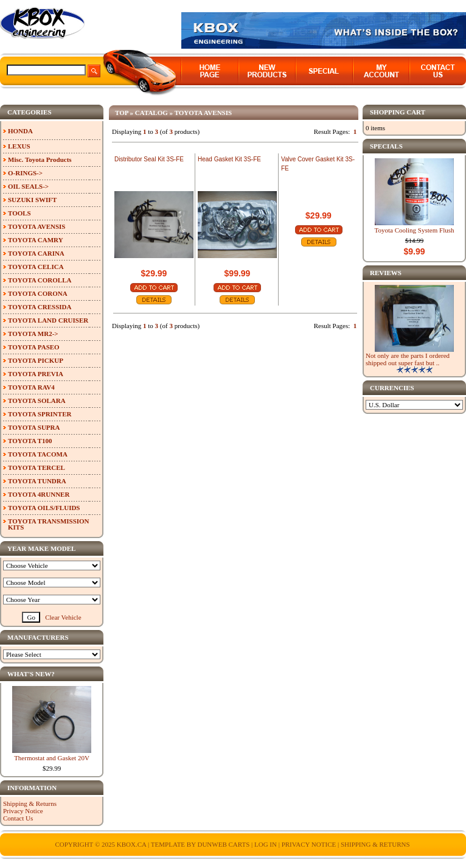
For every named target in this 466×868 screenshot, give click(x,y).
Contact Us (18, 818)
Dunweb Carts (224, 844)
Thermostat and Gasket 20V (52, 758)
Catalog (151, 113)
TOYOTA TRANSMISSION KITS (49, 524)
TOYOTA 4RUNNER (39, 494)
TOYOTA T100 (30, 441)
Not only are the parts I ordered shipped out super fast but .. (408, 359)
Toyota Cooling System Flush (415, 230)
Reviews (386, 273)
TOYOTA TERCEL (37, 467)
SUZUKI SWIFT (32, 200)
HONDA (20, 131)
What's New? (31, 674)
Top (122, 113)
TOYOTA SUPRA (34, 427)
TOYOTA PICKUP (36, 360)
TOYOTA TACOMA (38, 454)
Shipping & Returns (30, 803)
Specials (386, 146)
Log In (266, 844)
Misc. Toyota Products (40, 159)
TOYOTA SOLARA (37, 401)
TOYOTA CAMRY (36, 240)
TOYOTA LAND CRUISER (48, 320)
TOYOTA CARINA (36, 253)
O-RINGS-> (25, 173)
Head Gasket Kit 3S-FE (229, 159)
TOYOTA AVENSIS (203, 113)
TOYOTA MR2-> (33, 334)
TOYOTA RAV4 (31, 387)
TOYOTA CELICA (36, 267)
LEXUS (19, 146)
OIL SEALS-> (28, 186)
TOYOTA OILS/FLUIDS (44, 508)
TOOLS (19, 213)
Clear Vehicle (63, 617)
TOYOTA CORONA (38, 293)
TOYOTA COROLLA (40, 280)
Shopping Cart (398, 112)
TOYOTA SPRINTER (40, 414)
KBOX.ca (132, 844)
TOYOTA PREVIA (36, 374)
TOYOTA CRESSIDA (40, 307)
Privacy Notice (23, 811)
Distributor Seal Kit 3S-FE (149, 159)
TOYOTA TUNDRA (37, 481)
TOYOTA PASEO (34, 347)
